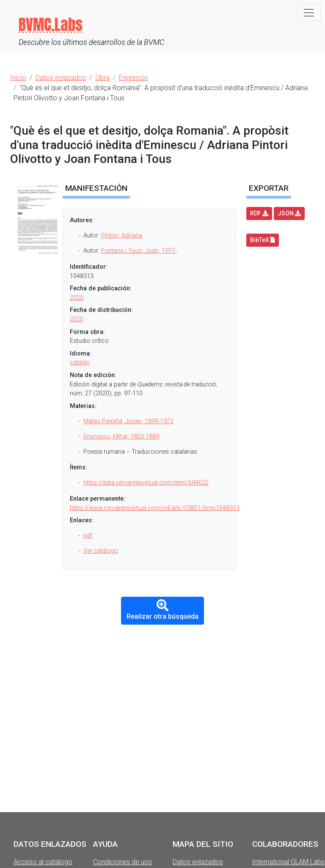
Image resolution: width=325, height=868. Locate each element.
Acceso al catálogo (43, 862)
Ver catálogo (101, 551)
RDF (259, 213)
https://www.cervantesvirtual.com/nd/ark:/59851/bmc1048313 (155, 508)
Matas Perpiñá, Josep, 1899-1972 (128, 421)
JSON (289, 213)
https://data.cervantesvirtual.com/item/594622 (146, 483)
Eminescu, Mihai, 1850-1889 (121, 437)
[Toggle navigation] (309, 13)
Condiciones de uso (123, 862)
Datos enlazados (198, 862)
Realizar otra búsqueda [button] (162, 610)
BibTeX (263, 240)
